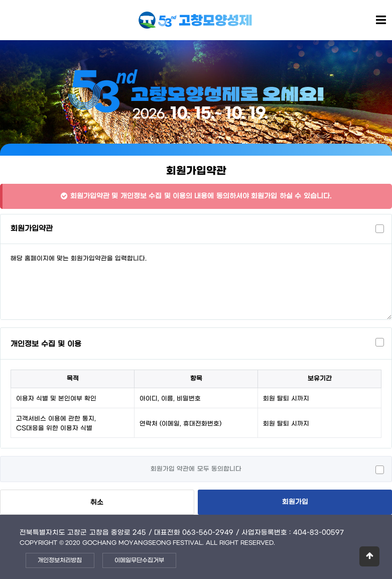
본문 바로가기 (0, 0)
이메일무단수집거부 (139, 560)
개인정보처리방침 (60, 560)
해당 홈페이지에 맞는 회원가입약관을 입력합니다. (196, 282)
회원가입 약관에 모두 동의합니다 (196, 469)
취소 (97, 502)
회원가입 (295, 502)
